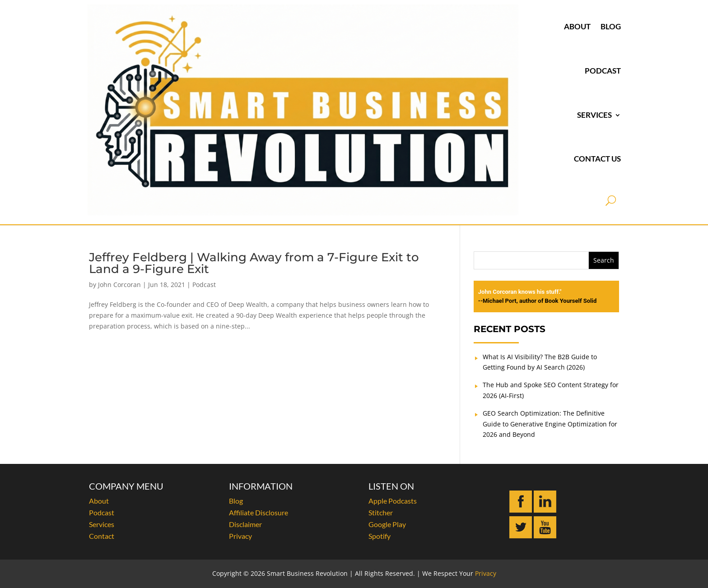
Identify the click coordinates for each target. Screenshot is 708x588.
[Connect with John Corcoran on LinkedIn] (545, 510)
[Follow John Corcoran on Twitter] (521, 536)
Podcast (603, 71)
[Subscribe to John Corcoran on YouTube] (545, 536)
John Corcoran (119, 285)
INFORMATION (261, 486)
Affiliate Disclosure (259, 512)
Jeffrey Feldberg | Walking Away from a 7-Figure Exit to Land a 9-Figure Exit (254, 263)
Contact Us (597, 159)
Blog (611, 26)
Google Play (387, 524)
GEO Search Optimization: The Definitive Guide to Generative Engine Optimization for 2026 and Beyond (550, 424)
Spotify (380, 536)
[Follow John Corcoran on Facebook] (521, 510)
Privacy (240, 536)
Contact (102, 536)
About (577, 26)
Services (594, 115)
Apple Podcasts (393, 501)
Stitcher (381, 512)
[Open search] (611, 201)
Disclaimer (245, 524)
